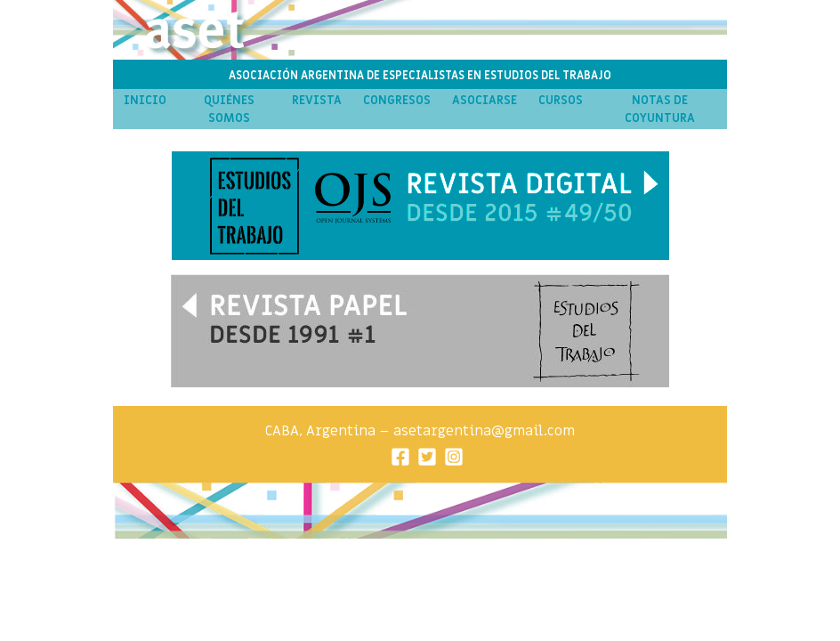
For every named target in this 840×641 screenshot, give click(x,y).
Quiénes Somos (229, 110)
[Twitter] (427, 455)
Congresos (397, 101)
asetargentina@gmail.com (484, 431)
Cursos (561, 101)
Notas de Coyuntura (660, 110)
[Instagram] (454, 455)
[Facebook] (400, 455)
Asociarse (485, 101)
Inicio (145, 101)
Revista (317, 101)
